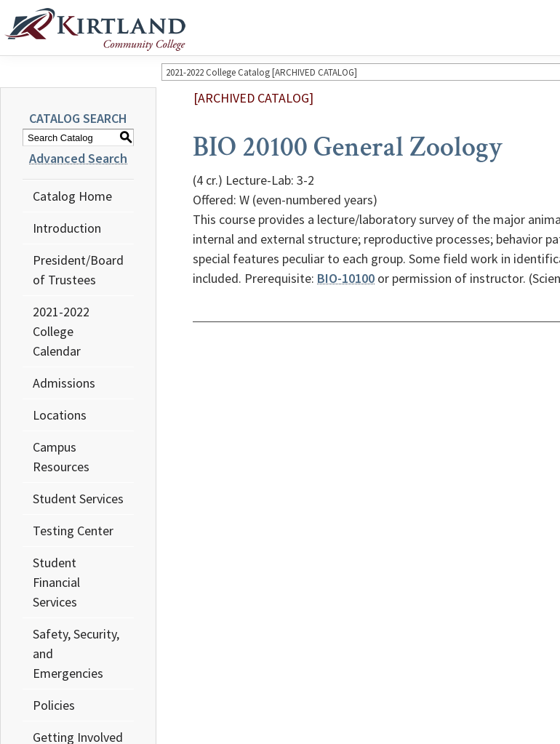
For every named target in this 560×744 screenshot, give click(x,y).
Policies (54, 705)
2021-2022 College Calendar (61, 331)
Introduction (67, 228)
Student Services (78, 499)
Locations (60, 415)
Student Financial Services (56, 582)
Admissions (64, 383)
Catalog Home (72, 196)
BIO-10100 (346, 278)
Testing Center (73, 531)
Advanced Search (78, 158)
